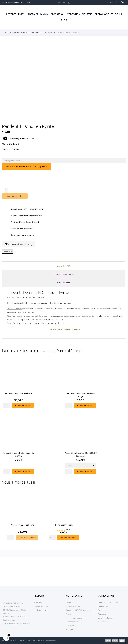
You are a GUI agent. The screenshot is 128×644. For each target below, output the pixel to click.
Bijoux (44, 14)
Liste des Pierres (15, 14)
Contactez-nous (73, 621)
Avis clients (64, 283)
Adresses (102, 613)
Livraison (70, 601)
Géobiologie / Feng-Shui (108, 14)
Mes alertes (103, 621)
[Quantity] (7, 403)
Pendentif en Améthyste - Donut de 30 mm (18, 449)
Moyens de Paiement (75, 617)
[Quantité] (6, 191)
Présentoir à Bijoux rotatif (23, 517)
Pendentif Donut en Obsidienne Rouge (81, 392)
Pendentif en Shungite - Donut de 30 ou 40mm (81, 449)
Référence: (6, 149)
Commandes (103, 605)
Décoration (58, 14)
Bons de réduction (105, 617)
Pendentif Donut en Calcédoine (18, 391)
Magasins (70, 629)
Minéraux (32, 14)
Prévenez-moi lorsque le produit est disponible (27, 166)
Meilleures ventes (41, 609)
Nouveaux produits (42, 605)
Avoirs (100, 609)
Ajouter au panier (15, 196)
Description (64, 266)
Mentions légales (73, 605)
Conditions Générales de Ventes (79, 609)
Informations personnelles (109, 601)
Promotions (39, 601)
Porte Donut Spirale (64, 517)
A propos (70, 613)
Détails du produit (64, 274)
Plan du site (71, 625)
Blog (64, 20)
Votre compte (106, 595)
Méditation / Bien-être (80, 14)
